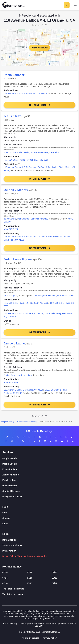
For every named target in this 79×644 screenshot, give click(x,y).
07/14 (5, 583)
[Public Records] (39, 486)
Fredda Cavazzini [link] (12, 375)
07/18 (55, 572)
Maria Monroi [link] (23, 219)
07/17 (5, 578)
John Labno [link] (26, 375)
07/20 (5, 572)
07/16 (30, 578)
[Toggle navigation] (75, 5)
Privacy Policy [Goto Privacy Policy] (50, 638)
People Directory (8, 422)
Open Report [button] (38, 105)
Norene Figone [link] (40, 296)
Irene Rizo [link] (54, 152)
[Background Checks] (39, 497)
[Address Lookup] (39, 475)
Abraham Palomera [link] (39, 152)
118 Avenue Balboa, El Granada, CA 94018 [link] (23, 313)
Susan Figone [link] (54, 296)
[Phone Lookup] (39, 469)
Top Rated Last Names (13, 594)
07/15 (55, 578)
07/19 (30, 572)
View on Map (39, 48)
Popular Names (12, 567)
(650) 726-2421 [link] (57, 303)
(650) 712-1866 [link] (11, 382)
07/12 (55, 583)
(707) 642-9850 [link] (41, 160)
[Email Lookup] (39, 480)
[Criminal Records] (39, 491)
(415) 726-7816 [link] (11, 160)
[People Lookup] (39, 464)
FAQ (5, 513)
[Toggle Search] (66, 5)
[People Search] (39, 458)
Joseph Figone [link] (10, 296)
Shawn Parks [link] (68, 296)
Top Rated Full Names (13, 589)
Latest (5, 524)
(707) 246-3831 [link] (26, 160)
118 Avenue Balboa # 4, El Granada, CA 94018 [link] (25, 93)
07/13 (30, 583)
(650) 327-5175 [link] (11, 229)
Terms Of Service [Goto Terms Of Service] (31, 638)
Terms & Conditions (12, 545)
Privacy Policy (9, 551)
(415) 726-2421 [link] (11, 303)
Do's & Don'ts (9, 540)
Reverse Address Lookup (27, 422)
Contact (6, 518)
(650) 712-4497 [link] (26, 303)
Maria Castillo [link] (23, 152)
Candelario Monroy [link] (39, 219)
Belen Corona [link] (10, 219)
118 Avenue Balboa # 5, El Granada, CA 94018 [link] (25, 167)
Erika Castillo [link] (10, 152)
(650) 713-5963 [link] (41, 303)
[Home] (14, 5)
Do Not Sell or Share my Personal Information (25, 556)
